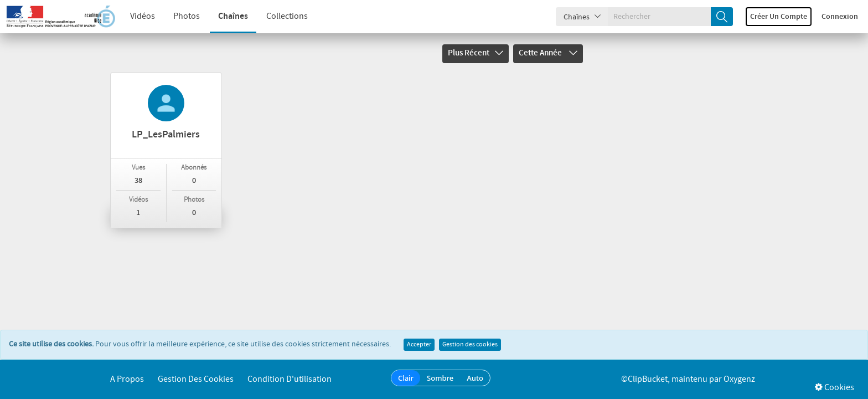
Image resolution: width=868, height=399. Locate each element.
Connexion (840, 17)
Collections (287, 16)
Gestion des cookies (470, 345)
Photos (187, 16)
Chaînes (233, 16)
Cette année (548, 53)
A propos (127, 379)
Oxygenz (739, 379)
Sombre (440, 378)
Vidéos (143, 16)
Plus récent (476, 53)
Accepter (419, 345)
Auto (475, 378)
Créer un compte (779, 17)
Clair (406, 378)
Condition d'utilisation (290, 379)
